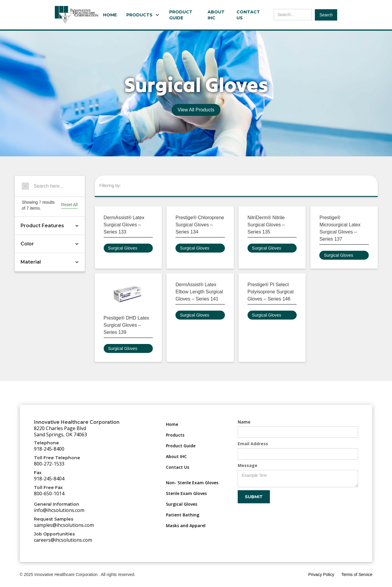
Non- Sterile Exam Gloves (192, 483)
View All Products (196, 110)
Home (110, 15)
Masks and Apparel (186, 526)
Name (244, 422)
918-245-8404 (49, 479)
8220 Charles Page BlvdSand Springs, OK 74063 (60, 431)
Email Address (253, 444)
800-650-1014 (49, 493)
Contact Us (248, 15)
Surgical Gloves (123, 248)
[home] (77, 15)
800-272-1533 (49, 464)
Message (248, 465)
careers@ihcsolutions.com (63, 540)
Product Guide (181, 15)
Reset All (69, 205)
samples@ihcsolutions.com (64, 525)
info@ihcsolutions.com (59, 510)
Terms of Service (357, 574)
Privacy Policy (321, 574)
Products (175, 435)
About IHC (216, 15)
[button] (143, 15)
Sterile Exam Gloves (186, 493)
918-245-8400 (49, 449)
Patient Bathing (183, 515)
